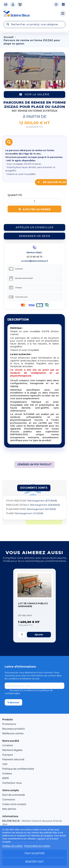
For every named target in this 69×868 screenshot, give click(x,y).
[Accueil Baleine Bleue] (30, 14)
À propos (8, 755)
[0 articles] (20, 4)
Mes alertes (9, 809)
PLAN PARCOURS (16, 509)
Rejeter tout (34, 862)
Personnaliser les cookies (37, 846)
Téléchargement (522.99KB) (41, 509)
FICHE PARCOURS (16, 501)
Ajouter (39, 634)
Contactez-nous (12, 783)
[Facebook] (63, 4)
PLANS (10, 513)
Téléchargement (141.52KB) (29, 513)
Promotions (9, 724)
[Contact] (6, 4)
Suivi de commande (14, 795)
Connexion (9, 799)
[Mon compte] (13, 4)
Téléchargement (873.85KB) (42, 501)
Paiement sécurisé (13, 759)
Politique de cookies (12, 846)
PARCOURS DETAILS (18, 505)
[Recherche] (34, 25)
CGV (5, 764)
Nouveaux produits (14, 729)
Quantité (15, 195)
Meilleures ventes (13, 733)
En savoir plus (52, 182)
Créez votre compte (14, 804)
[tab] (34, 488)
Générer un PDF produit (34, 464)
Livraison (8, 745)
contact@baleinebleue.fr (35, 261)
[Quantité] (34, 201)
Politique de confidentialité (18, 769)
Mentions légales (12, 750)
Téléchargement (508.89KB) (45, 505)
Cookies (7, 773)
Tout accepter (34, 853)
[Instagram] (56, 4)
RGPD (6, 778)
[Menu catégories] (63, 14)
